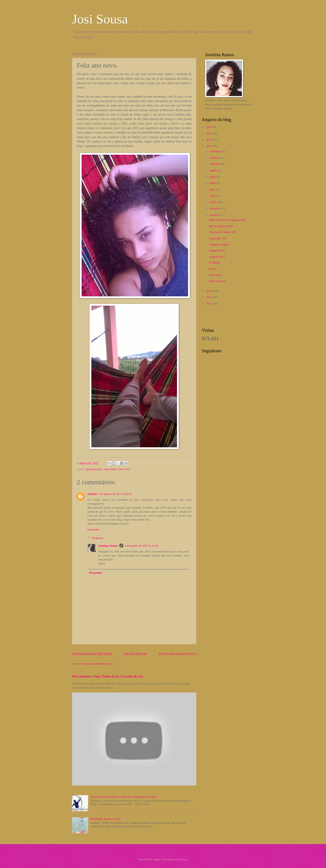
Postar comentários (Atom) (98, 664)
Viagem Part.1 (217, 257)
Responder (93, 530)
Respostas (98, 538)
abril (213, 196)
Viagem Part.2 (217, 251)
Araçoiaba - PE (218, 238)
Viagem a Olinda (219, 245)
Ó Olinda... (215, 263)
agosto (214, 170)
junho (213, 183)
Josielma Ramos (108, 546)
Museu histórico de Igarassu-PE (227, 220)
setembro (215, 164)
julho (213, 177)
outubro (214, 158)
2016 (209, 140)
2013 (209, 297)
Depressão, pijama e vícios (106, 819)
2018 (209, 127)
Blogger (183, 859)
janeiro (214, 215)
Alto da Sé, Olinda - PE (222, 232)
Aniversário (110, 469)
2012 (209, 304)
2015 (209, 146)
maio (213, 189)
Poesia (213, 269)
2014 (209, 291)
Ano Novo (124, 469)
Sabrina (92, 494)
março (213, 202)
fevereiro (215, 208)
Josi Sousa (100, 19)
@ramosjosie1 (94, 469)
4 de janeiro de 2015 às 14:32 (141, 546)
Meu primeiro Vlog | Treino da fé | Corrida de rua (107, 676)
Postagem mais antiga (178, 654)
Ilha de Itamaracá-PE (221, 226)
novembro (216, 151)
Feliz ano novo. (218, 281)
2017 (209, 133)
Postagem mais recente (92, 654)
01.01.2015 (215, 275)
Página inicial (135, 654)
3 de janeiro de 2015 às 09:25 (115, 494)
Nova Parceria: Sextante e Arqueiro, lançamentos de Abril (123, 797)
